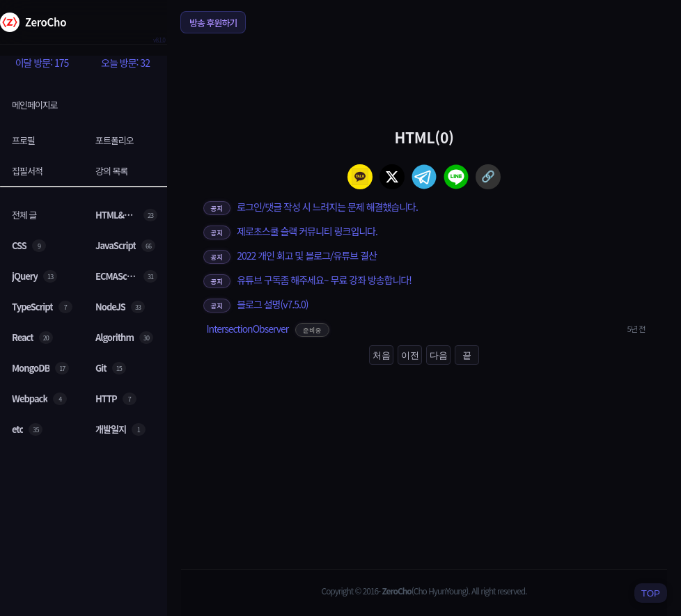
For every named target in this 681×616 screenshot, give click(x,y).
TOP (651, 593)
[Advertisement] (424, 79)
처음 (382, 355)
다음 (439, 355)
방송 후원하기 (213, 23)
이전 (410, 355)
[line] (456, 177)
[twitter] (392, 177)
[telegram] (424, 177)
